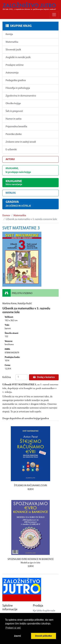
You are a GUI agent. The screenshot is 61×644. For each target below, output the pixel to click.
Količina (7, 377)
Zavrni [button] (17, 636)
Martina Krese (9, 304)
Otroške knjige (13, 104)
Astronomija (12, 73)
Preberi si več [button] (13, 628)
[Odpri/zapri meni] (54, 15)
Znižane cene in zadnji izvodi (21, 142)
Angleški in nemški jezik (18, 57)
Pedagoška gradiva (16, 80)
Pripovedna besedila (16, 127)
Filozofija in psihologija (18, 88)
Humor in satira (14, 119)
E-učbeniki (11, 150)
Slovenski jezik (13, 50)
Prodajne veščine (15, 65)
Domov (6, 216)
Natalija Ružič (25, 304)
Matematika (12, 42)
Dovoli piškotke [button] (43, 636)
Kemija (9, 34)
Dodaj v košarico (44, 377)
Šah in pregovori (14, 111)
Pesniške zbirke (14, 134)
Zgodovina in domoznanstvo (21, 96)
